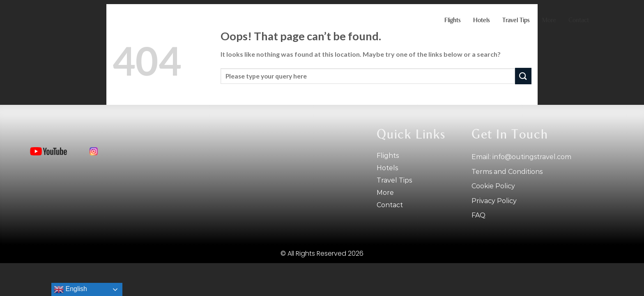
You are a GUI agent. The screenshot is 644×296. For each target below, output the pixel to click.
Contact (579, 21)
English (70, 289)
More (549, 21)
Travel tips (516, 21)
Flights (453, 21)
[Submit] (523, 76)
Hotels (482, 21)
